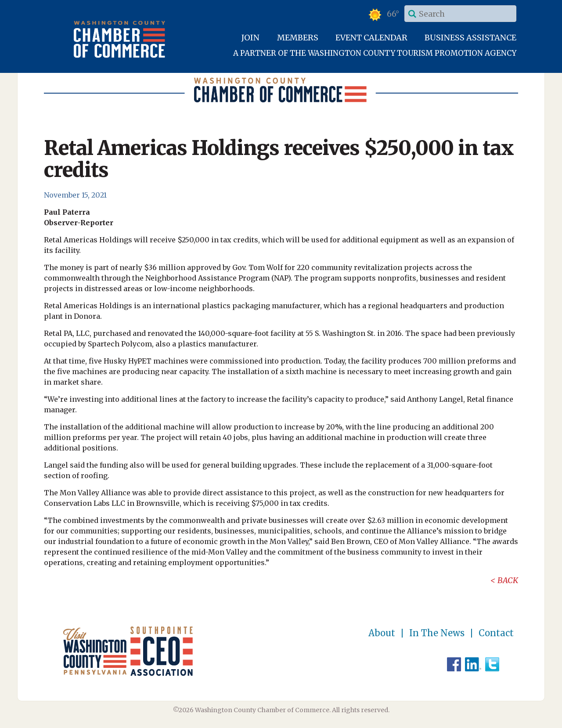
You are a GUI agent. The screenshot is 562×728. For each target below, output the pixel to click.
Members (298, 38)
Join (250, 38)
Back (508, 580)
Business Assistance (470, 38)
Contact (496, 633)
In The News (437, 633)
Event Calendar (371, 38)
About (382, 633)
